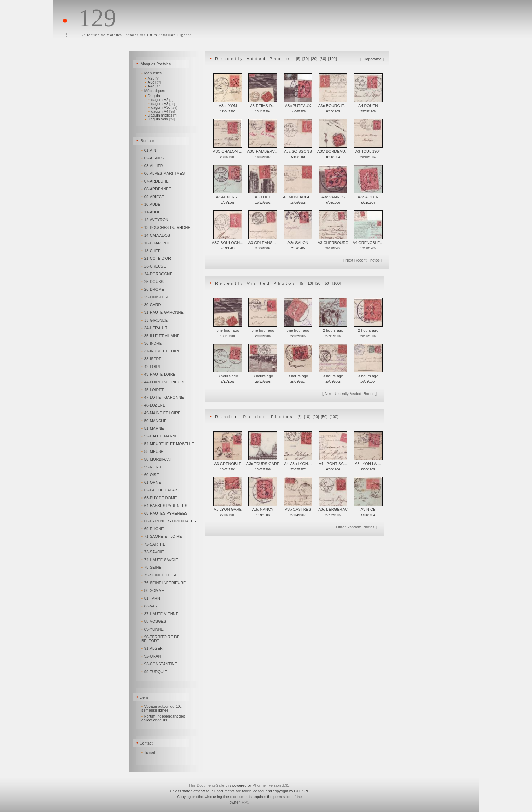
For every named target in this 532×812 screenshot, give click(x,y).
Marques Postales (156, 64)
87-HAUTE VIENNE (160, 614)
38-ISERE (152, 359)
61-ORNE (152, 482)
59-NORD (152, 467)
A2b (152, 78)
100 (332, 59)
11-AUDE (151, 212)
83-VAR (150, 606)
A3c (153, 82)
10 (306, 59)
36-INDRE (152, 343)
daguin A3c (163, 107)
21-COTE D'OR (157, 258)
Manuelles (152, 73)
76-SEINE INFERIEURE (164, 583)
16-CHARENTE (157, 243)
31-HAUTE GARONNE (163, 312)
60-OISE (151, 475)
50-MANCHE (154, 421)
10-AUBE (151, 204)
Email (150, 752)
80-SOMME (153, 590)
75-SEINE (152, 567)
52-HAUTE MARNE (160, 436)
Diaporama (372, 59)
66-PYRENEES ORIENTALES (169, 521)
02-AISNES (153, 158)
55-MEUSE (153, 451)
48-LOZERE (154, 405)
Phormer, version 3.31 (271, 785)
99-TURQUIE (155, 672)
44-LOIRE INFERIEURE (164, 382)
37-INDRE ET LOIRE (161, 351)
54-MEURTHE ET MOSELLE (168, 444)
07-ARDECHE (155, 181)
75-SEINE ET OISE (160, 575)
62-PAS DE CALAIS (160, 490)
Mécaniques (154, 91)
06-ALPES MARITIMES (164, 173)
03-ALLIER (153, 166)
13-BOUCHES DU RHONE (167, 227)
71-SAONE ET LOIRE (162, 536)
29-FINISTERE (156, 297)
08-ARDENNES (157, 189)
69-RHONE (153, 529)
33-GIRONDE (155, 320)
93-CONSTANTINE (160, 664)
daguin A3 (162, 104)
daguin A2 (161, 100)
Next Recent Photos (363, 260)
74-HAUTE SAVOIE (160, 560)
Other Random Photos (355, 527)
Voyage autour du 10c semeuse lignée (162, 708)
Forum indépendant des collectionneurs (163, 718)
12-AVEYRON (155, 220)
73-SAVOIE (153, 552)
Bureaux (148, 141)
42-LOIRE (152, 367)
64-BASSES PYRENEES (165, 506)
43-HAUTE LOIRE (159, 374)
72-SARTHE (154, 544)
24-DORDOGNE (157, 274)
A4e (153, 86)
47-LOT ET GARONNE (163, 397)
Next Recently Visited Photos (350, 394)
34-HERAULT (155, 328)
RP (244, 802)
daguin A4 (162, 111)
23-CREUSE (154, 266)
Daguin (153, 96)
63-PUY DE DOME (160, 498)
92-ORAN (152, 656)
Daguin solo (160, 119)
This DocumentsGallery (208, 785)
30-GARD (152, 305)
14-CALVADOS (156, 235)
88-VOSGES (154, 621)
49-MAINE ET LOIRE (162, 413)
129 (97, 18)
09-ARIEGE (153, 197)
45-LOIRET (153, 390)
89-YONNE (153, 629)
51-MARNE (153, 428)
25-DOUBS (153, 282)
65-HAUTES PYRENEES (165, 513)
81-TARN (151, 598)
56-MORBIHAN (157, 459)
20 (314, 59)
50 (323, 59)
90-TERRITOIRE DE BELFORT (161, 639)
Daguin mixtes (161, 115)
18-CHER (152, 251)
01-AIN (149, 150)
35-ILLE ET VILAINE (161, 336)
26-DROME (153, 289)
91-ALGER (153, 648)
